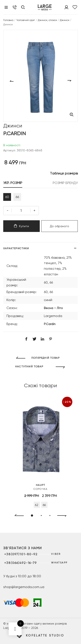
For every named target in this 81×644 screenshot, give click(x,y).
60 (7, 197)
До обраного (60, 226)
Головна (8, 20)
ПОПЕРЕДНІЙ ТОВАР (45, 358)
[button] (32, 516)
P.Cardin (50, 324)
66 (17, 197)
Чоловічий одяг (26, 20)
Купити (21, 226)
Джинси (65, 20)
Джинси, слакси (48, 20)
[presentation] (17, 516)
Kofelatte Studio (45, 635)
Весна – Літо (53, 308)
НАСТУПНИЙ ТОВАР (29, 366)
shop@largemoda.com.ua (24, 587)
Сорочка (40, 487)
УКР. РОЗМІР (13, 183)
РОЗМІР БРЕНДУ (65, 183)
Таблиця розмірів (64, 173)
